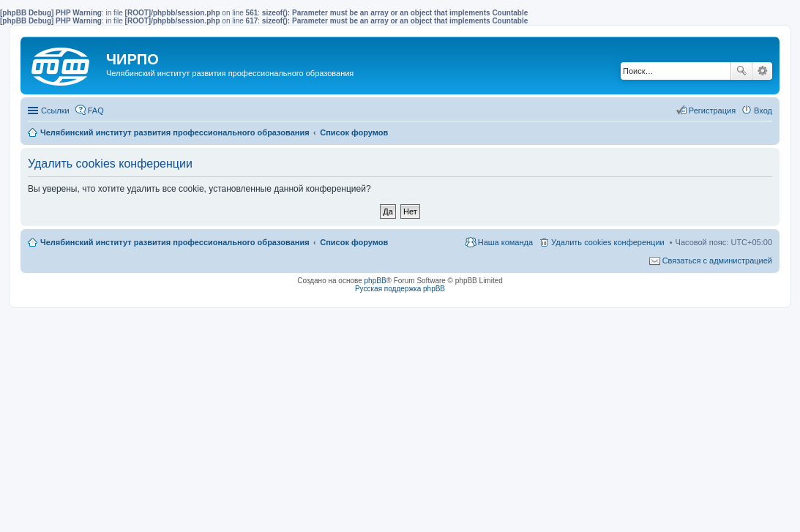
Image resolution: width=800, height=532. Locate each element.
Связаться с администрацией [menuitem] (717, 261)
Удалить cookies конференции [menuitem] (608, 242)
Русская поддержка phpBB (400, 289)
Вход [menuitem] (763, 110)
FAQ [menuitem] (96, 110)
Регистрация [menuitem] (712, 110)
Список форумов (354, 242)
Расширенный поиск (762, 71)
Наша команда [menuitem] (505, 242)
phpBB (375, 281)
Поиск (741, 71)
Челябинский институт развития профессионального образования (175, 242)
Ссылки (55, 110)
